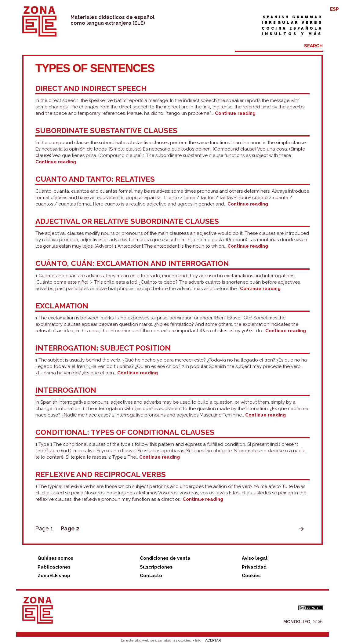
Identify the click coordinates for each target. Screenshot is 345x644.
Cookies (251, 576)
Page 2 (70, 528)
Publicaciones (54, 567)
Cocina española (292, 28)
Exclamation (62, 306)
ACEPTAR (213, 640)
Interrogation (66, 390)
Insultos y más (292, 34)
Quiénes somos (55, 558)
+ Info (197, 640)
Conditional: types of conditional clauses (125, 432)
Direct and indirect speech (91, 88)
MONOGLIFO (297, 622)
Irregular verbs (292, 23)
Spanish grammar (293, 17)
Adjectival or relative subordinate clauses (127, 221)
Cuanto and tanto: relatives (95, 179)
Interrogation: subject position (103, 348)
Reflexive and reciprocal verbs (101, 474)
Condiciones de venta (165, 558)
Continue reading (235, 113)
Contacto (151, 576)
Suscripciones (156, 567)
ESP (334, 9)
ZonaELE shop (54, 576)
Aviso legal (255, 558)
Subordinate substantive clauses (106, 131)
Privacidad (254, 567)
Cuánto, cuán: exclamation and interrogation (132, 263)
